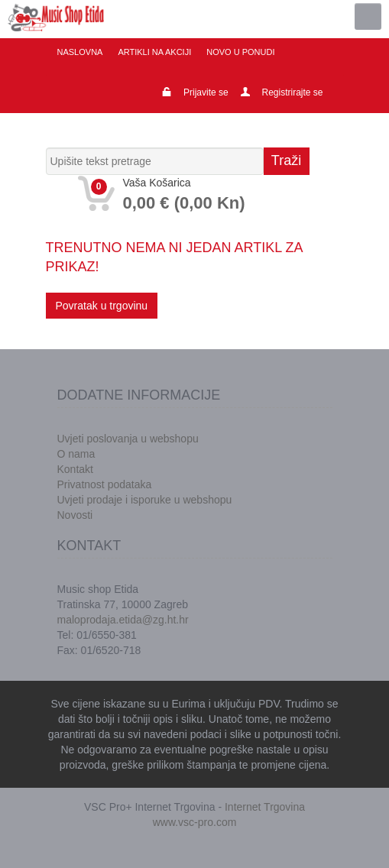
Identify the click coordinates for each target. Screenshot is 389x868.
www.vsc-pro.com (195, 822)
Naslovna (80, 52)
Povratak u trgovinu (102, 306)
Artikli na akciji (154, 52)
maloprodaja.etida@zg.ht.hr (123, 620)
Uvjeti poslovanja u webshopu (128, 439)
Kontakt (75, 469)
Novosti (75, 515)
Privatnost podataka (105, 484)
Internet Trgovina (265, 807)
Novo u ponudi (240, 52)
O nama (76, 454)
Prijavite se (206, 92)
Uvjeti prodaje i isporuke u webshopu (145, 500)
